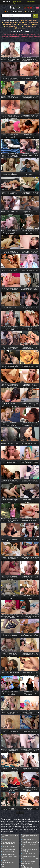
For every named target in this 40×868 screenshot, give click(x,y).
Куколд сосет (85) (9, 852)
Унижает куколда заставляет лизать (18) (9, 843)
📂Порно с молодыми (29, 21)
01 (18, 813)
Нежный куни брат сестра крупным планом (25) (9, 856)
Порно (20, 7)
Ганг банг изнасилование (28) (8, 861)
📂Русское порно (8, 22)
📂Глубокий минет (9, 24)
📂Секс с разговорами (30, 22)
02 (22, 813)
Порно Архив (31, 1)
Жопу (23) (7, 839)
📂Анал (35, 24)
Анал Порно (17, 1)
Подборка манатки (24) (31, 842)
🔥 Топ (7, 12)
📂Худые (18, 22)
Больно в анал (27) (10, 846)
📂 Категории (30, 12)
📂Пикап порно (20, 28)
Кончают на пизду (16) (31, 859)
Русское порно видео (20, 3)
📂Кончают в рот (24, 24)
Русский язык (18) (29, 856)
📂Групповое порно (29, 26)
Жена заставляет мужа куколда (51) (28, 862)
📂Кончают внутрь (11, 26)
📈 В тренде (17, 12)
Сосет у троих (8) (29, 854)
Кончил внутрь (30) (10, 849)
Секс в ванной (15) (29, 839)
